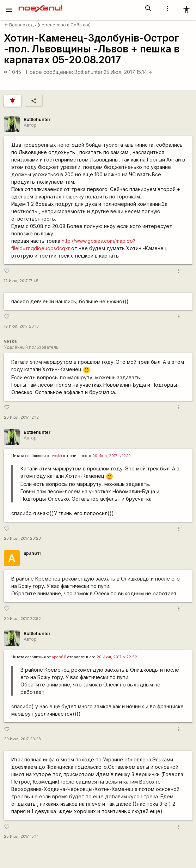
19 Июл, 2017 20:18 (21, 326)
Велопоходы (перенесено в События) (47, 25)
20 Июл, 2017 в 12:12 (112, 456)
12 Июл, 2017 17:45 (21, 281)
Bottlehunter (88, 72)
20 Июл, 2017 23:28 (22, 739)
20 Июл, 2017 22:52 (22, 619)
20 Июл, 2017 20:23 (22, 538)
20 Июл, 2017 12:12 (21, 417)
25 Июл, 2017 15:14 (128, 72)
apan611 (32, 553)
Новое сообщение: (50, 72)
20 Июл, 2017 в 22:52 (117, 657)
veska (57, 456)
